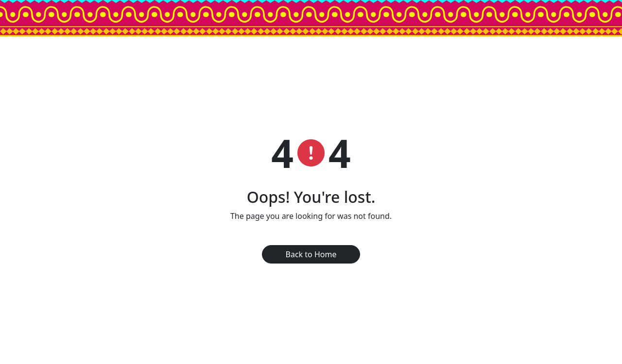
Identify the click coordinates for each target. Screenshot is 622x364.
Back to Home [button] (311, 254)
